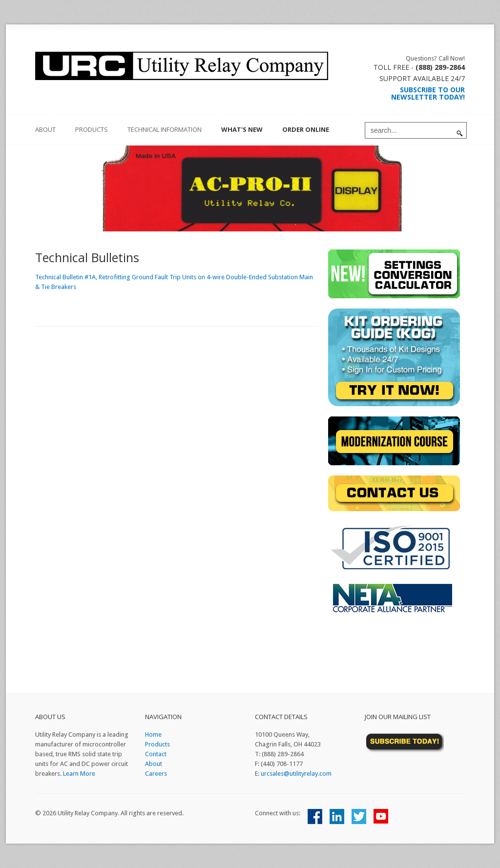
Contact (156, 754)
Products (92, 129)
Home (153, 734)
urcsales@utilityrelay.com (296, 774)
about (45, 129)
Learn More (79, 774)
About (154, 764)
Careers (156, 774)
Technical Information (165, 129)
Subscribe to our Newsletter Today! (428, 93)
